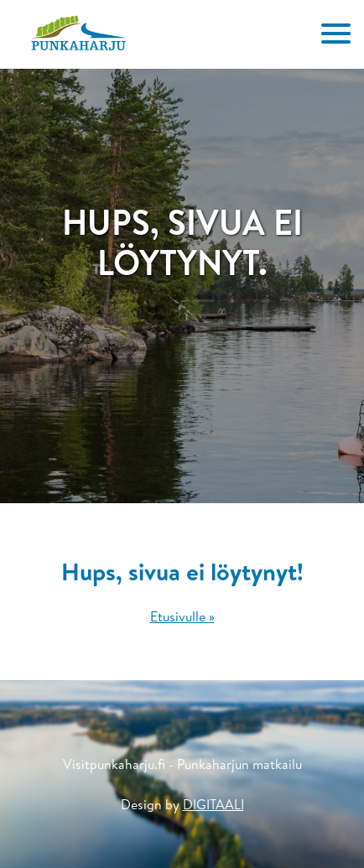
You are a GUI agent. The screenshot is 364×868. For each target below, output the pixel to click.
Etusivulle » (182, 616)
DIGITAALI (213, 804)
